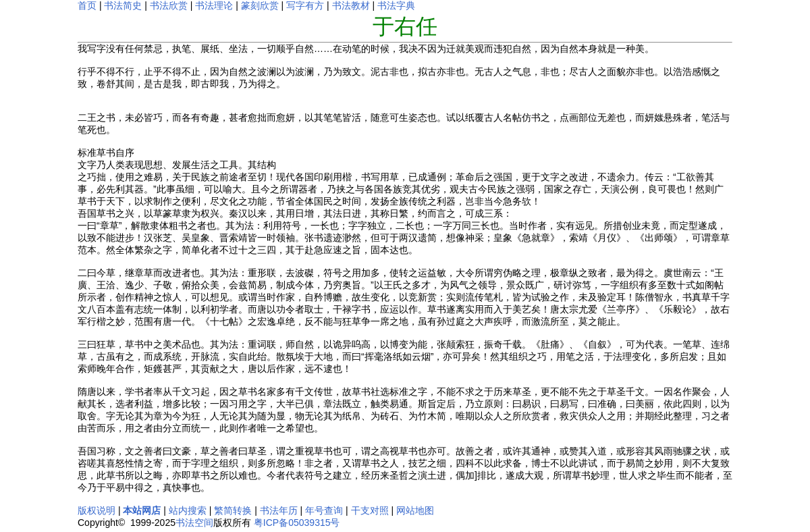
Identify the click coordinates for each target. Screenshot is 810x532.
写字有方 (305, 5)
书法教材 (351, 5)
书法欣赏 (169, 5)
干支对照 (370, 510)
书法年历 (279, 510)
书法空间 (194, 523)
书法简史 (123, 5)
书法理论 (214, 5)
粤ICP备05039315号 (297, 523)
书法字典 (396, 5)
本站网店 (142, 510)
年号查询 (324, 510)
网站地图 (415, 510)
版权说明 (97, 510)
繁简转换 (233, 510)
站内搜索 (188, 510)
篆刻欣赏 (260, 5)
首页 (87, 5)
